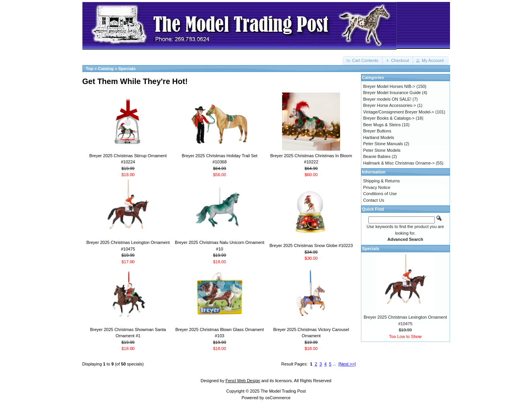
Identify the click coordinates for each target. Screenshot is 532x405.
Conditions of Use (380, 194)
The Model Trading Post (283, 391)
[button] (363, 61)
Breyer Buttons (377, 131)
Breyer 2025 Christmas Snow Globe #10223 (311, 245)
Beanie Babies (377, 156)
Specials (127, 69)
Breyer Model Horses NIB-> (389, 86)
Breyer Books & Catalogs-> (389, 118)
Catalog (106, 69)
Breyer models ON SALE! (387, 99)
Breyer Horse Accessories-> (390, 105)
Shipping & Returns (382, 181)
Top (90, 69)
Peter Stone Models (382, 150)
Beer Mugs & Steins (382, 125)
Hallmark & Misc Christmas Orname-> (399, 163)
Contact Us (374, 200)
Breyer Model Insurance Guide (392, 93)
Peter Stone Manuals (383, 144)
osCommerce (278, 398)
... (334, 364)
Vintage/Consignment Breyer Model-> (399, 112)
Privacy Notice (377, 187)
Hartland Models (379, 137)
